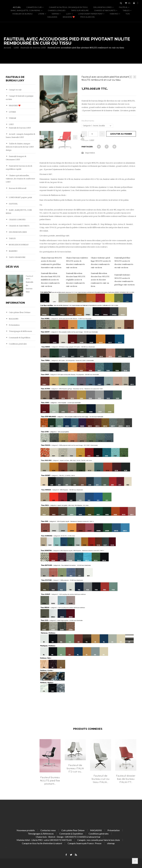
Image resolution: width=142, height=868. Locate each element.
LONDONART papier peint (90, 14)
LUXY (69, 14)
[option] (50, 765)
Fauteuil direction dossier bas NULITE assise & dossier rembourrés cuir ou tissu (100, 280)
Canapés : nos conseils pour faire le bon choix (99, 840)
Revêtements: (88, 121)
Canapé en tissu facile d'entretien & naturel (42, 843)
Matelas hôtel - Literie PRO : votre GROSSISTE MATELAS (44, 840)
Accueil (17, 7)
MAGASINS (52, 17)
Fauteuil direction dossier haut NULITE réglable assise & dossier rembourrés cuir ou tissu (76, 280)
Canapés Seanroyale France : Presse (85, 843)
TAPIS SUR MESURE (80, 10)
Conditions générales (18, 344)
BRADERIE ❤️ (69, 17)
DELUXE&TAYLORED (103, 7)
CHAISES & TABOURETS (105, 10)
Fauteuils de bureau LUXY (20, 128)
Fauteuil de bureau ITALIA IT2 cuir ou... (75, 768)
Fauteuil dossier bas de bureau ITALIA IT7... (126, 779)
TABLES (126, 10)
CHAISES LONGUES (57, 10)
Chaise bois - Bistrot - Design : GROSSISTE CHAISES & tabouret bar (68, 837)
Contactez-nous (48, 830)
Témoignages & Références (20, 331)
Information (15, 303)
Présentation (14, 325)
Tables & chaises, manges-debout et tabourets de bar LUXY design (20, 147)
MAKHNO (114, 14)
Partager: (87, 147)
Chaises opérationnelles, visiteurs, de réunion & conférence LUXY (20, 179)
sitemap (111, 843)
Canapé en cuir (34, 7)
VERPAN (55, 14)
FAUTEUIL (123, 7)
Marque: (85, 140)
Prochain (75, 137)
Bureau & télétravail (17, 188)
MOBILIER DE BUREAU (23, 14)
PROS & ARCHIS (88, 17)
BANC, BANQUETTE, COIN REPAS (26, 10)
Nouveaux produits (26, 830)
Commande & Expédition (19, 338)
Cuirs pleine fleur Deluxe (19, 312)
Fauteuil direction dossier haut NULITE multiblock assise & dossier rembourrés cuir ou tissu (51, 280)
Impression (90, 153)
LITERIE (41, 14)
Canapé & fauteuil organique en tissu (68, 7)
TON (128, 14)
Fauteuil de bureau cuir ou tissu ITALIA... (101, 779)
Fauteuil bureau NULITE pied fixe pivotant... (50, 781)
